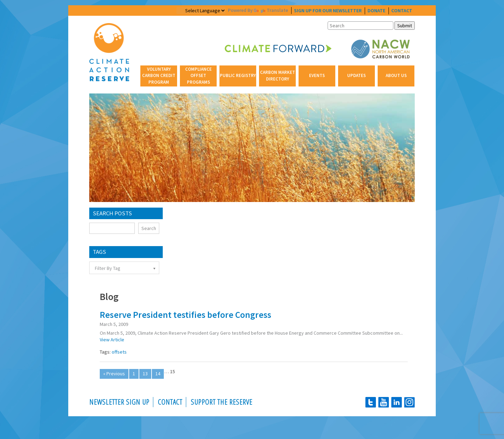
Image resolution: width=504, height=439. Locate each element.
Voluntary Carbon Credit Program (159, 75)
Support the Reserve (222, 402)
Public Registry (238, 75)
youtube (384, 402)
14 (158, 374)
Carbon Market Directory (278, 75)
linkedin (397, 402)
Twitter (371, 402)
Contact (170, 402)
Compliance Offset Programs (198, 75)
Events (317, 75)
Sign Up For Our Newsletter (328, 11)
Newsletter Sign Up (119, 402)
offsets (119, 352)
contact (402, 11)
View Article (112, 340)
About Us (396, 75)
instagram (409, 402)
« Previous (114, 374)
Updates (356, 75)
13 (145, 374)
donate (376, 11)
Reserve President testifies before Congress (185, 315)
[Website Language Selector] (201, 11)
